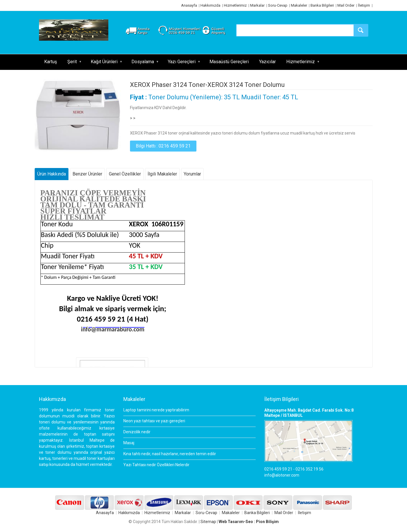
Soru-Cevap (278, 5)
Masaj (129, 443)
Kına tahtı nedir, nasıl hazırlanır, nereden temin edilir (170, 454)
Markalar (257, 5)
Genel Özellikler (125, 174)
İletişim (364, 5)
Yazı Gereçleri (182, 62)
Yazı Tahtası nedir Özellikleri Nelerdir (156, 465)
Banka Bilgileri (322, 5)
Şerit (72, 62)
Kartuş (51, 62)
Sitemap (208, 522)
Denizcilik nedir (137, 432)
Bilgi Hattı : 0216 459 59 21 (163, 146)
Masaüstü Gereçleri (229, 62)
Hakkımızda (210, 5)
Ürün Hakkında (52, 174)
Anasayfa (189, 5)
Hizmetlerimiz (235, 5)
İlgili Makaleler (162, 174)
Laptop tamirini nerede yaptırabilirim (156, 410)
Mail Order (346, 5)
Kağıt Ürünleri (104, 62)
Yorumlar (192, 174)
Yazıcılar (267, 62)
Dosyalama (143, 62)
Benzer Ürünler (87, 174)
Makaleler (299, 5)
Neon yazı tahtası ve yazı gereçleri (154, 421)
